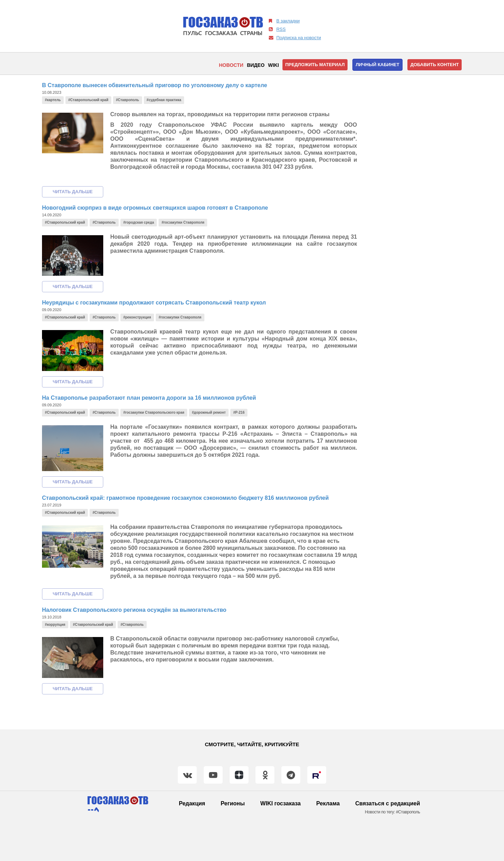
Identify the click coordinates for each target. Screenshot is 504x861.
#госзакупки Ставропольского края (154, 412)
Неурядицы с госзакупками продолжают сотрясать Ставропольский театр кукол (154, 303)
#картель (53, 100)
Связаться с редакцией (388, 803)
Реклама (328, 803)
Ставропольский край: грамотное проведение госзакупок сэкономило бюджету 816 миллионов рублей (185, 498)
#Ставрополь (127, 100)
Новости (231, 65)
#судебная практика (164, 100)
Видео (255, 65)
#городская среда (139, 222)
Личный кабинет (377, 65)
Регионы (233, 803)
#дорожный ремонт (209, 412)
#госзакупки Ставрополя (183, 222)
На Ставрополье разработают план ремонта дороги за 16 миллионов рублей (149, 398)
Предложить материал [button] (315, 65)
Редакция (192, 803)
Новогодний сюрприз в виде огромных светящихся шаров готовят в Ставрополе (155, 208)
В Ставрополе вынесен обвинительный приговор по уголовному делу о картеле (155, 85)
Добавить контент (435, 65)
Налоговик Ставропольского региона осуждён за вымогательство (134, 610)
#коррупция (55, 625)
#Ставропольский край (88, 100)
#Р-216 (239, 412)
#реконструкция (137, 317)
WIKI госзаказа (281, 803)
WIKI (274, 65)
